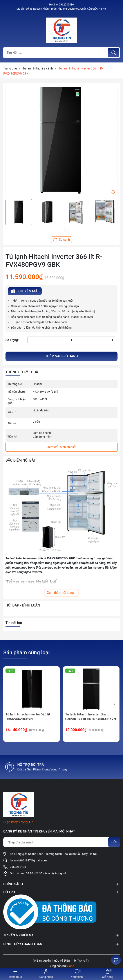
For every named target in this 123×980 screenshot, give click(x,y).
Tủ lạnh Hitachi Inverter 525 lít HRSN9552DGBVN (28, 717)
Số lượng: (12, 340)
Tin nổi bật (14, 623)
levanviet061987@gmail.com (28, 860)
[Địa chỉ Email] (61, 842)
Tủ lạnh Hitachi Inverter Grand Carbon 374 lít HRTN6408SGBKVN (91, 717)
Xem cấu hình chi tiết (61, 447)
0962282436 (66, 5)
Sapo (71, 966)
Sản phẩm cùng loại (26, 653)
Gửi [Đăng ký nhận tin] (114, 842)
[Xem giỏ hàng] (108, 974)
